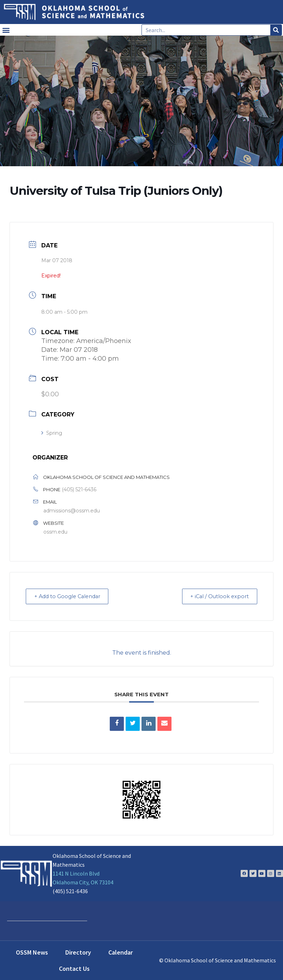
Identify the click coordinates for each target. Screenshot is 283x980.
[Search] (276, 30)
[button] (6, 30)
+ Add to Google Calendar (71, 596)
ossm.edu (55, 532)
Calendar (121, 952)
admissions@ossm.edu (72, 511)
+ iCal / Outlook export (217, 596)
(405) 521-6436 (79, 489)
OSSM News (32, 952)
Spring (52, 433)
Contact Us (74, 968)
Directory (78, 952)
